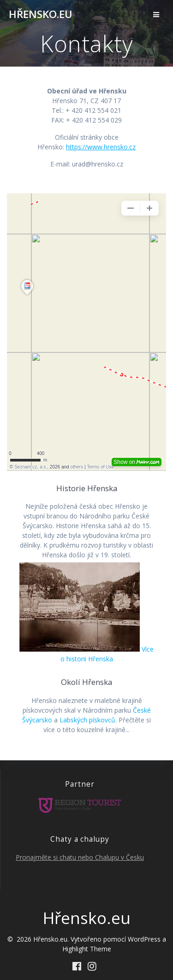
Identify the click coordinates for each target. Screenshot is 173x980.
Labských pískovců (87, 720)
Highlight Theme (87, 949)
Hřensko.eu (41, 14)
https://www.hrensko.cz (101, 147)
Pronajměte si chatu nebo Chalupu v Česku (80, 857)
